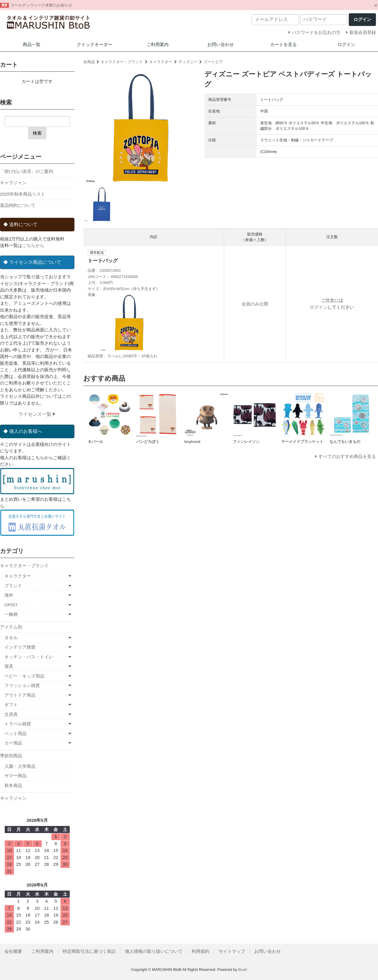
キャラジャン (13, 183)
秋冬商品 (13, 785)
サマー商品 (16, 776)
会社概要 (13, 951)
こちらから (33, 245)
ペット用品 (16, 733)
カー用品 (13, 743)
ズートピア (213, 62)
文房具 (11, 714)
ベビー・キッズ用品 (24, 676)
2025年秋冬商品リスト (23, 194)
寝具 (9, 666)
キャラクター (161, 62)
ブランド (13, 586)
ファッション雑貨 (22, 685)
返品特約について (18, 205)
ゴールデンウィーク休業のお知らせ (41, 5)
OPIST (11, 605)
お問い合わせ (221, 44)
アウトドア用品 (20, 695)
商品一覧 (32, 44)
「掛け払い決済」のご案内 (27, 171)
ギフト (11, 705)
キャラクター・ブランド (122, 62)
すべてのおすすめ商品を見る (347, 456)
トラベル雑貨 (18, 724)
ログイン (346, 44)
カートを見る (283, 44)
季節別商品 (11, 756)
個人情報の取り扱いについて (154, 951)
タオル (11, 638)
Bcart (243, 970)
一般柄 (11, 614)
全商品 (89, 62)
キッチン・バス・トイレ (29, 657)
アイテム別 (11, 627)
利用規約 (201, 951)
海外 (9, 595)
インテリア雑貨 (20, 647)
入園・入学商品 (20, 766)
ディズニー (188, 62)
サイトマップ (232, 951)
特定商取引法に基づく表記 (89, 951)
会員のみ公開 (255, 304)
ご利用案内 (158, 44)
